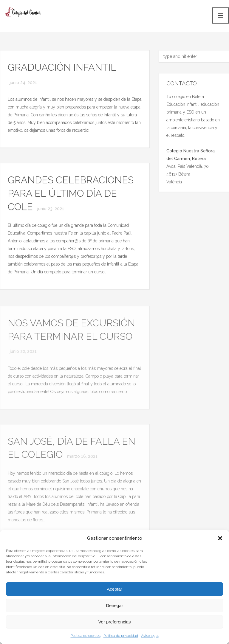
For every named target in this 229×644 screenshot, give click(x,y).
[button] (220, 538)
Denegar (114, 605)
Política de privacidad (121, 636)
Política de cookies (86, 636)
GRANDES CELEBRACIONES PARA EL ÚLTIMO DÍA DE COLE (71, 194)
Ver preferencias (114, 622)
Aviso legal (150, 636)
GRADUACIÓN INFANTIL (62, 67)
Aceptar (114, 589)
